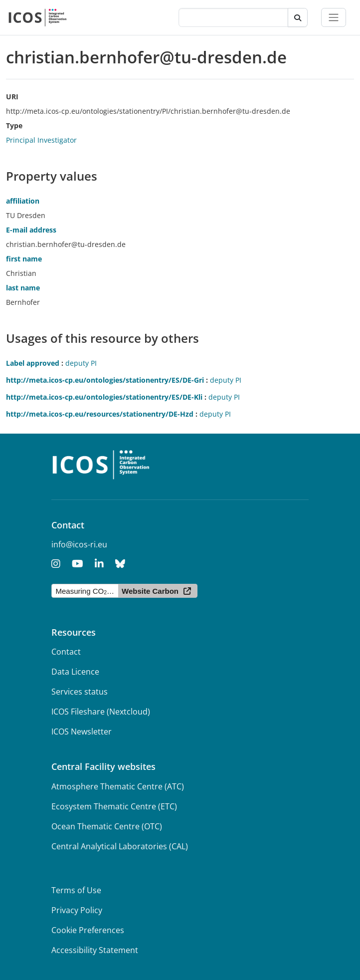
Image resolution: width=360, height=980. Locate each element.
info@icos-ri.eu (79, 544)
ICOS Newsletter (82, 732)
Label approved (33, 363)
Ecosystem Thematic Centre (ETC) (114, 806)
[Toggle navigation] (334, 17)
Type (14, 125)
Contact (66, 652)
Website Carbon (150, 591)
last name (23, 288)
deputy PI (81, 363)
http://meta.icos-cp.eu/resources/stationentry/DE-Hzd (100, 414)
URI (12, 97)
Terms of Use (76, 890)
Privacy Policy (77, 910)
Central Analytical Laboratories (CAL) (120, 846)
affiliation (23, 201)
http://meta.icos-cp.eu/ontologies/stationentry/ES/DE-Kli (104, 397)
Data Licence (75, 672)
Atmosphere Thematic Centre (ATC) (118, 786)
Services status (80, 692)
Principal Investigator (41, 140)
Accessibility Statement (95, 950)
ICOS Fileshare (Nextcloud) (101, 712)
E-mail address (31, 230)
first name (24, 259)
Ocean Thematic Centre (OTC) (107, 826)
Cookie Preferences (88, 930)
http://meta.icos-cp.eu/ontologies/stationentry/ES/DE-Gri (105, 380)
